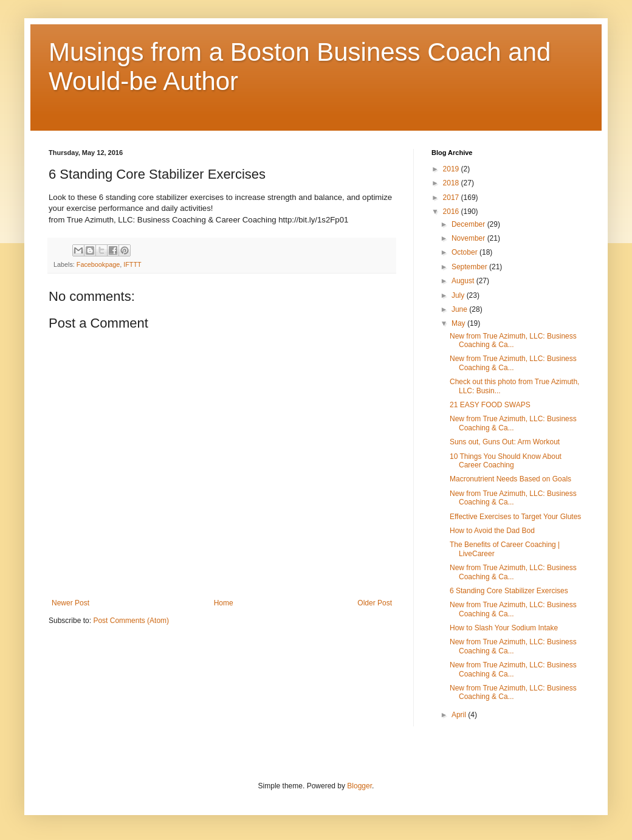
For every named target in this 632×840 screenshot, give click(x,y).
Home (224, 603)
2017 (452, 198)
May (459, 323)
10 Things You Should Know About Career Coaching (506, 461)
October (465, 252)
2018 (452, 183)
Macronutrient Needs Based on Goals (510, 479)
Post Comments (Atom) (131, 621)
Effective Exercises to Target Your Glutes (515, 517)
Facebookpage (98, 264)
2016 (452, 212)
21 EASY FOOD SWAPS (490, 405)
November (469, 238)
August (464, 281)
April (460, 715)
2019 (452, 169)
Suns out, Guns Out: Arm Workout (505, 442)
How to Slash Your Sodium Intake (504, 628)
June (460, 309)
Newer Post (70, 603)
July (459, 295)
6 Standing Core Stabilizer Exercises (509, 591)
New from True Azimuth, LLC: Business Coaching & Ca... (513, 340)
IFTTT (132, 264)
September (470, 267)
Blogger (359, 786)
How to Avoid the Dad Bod (492, 531)
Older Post (375, 603)
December (469, 224)
